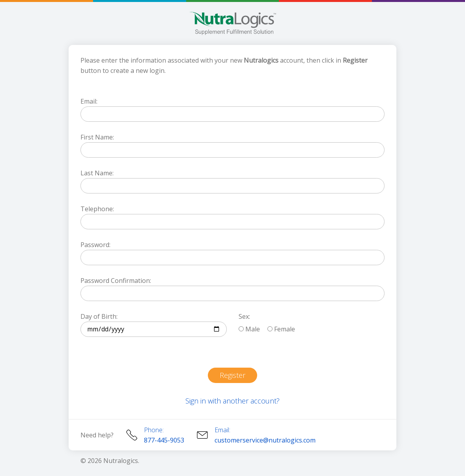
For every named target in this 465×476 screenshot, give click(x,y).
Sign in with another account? (233, 401)
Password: (95, 245)
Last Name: (97, 173)
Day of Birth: (99, 316)
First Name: (97, 137)
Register (233, 375)
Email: (89, 101)
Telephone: (97, 209)
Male (249, 329)
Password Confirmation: (116, 281)
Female (281, 329)
